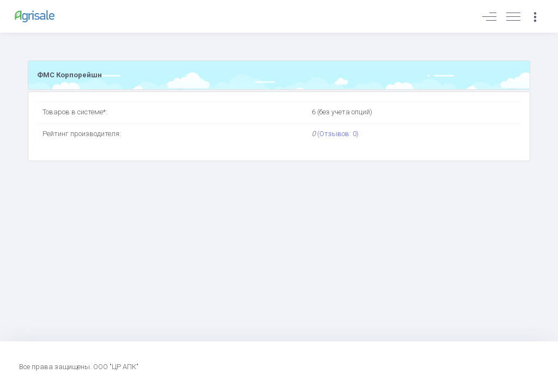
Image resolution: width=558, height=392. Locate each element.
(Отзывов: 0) (338, 134)
